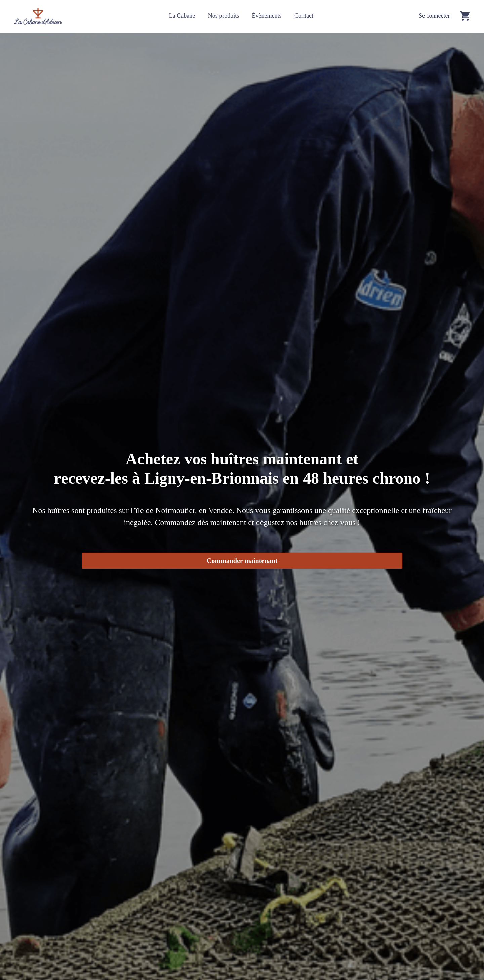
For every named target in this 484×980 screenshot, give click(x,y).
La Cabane (182, 16)
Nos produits (224, 16)
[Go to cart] (465, 16)
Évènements (267, 16)
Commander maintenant (242, 561)
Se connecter (434, 16)
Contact (304, 16)
